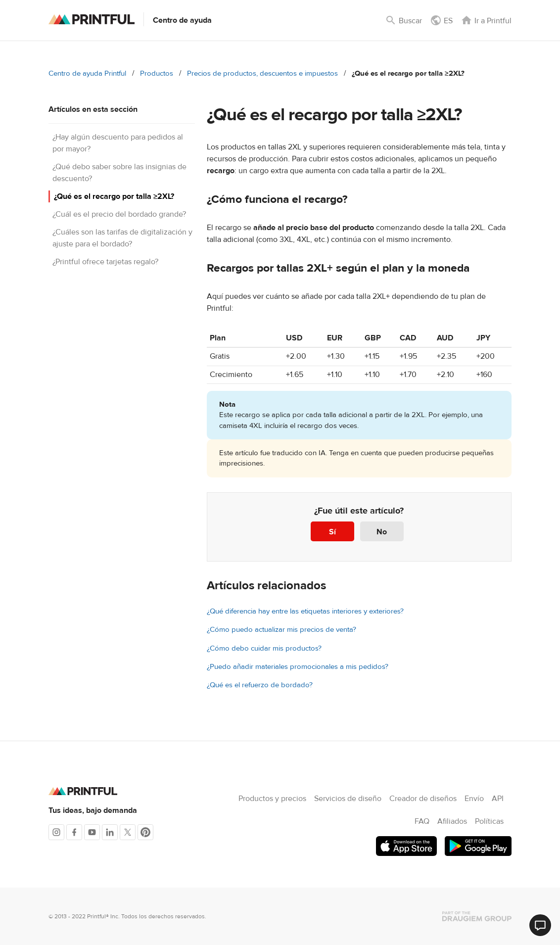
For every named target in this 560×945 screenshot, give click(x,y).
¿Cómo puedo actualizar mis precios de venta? (281, 630)
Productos (157, 73)
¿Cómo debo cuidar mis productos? (264, 648)
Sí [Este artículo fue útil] (332, 532)
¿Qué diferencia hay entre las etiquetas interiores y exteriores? (305, 611)
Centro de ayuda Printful (87, 73)
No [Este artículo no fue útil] (382, 532)
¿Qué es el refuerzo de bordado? (260, 685)
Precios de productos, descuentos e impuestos (262, 73)
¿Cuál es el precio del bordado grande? (119, 214)
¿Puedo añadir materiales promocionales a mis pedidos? (298, 667)
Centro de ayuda (182, 20)
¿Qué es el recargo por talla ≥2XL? (114, 196)
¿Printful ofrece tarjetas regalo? (105, 262)
